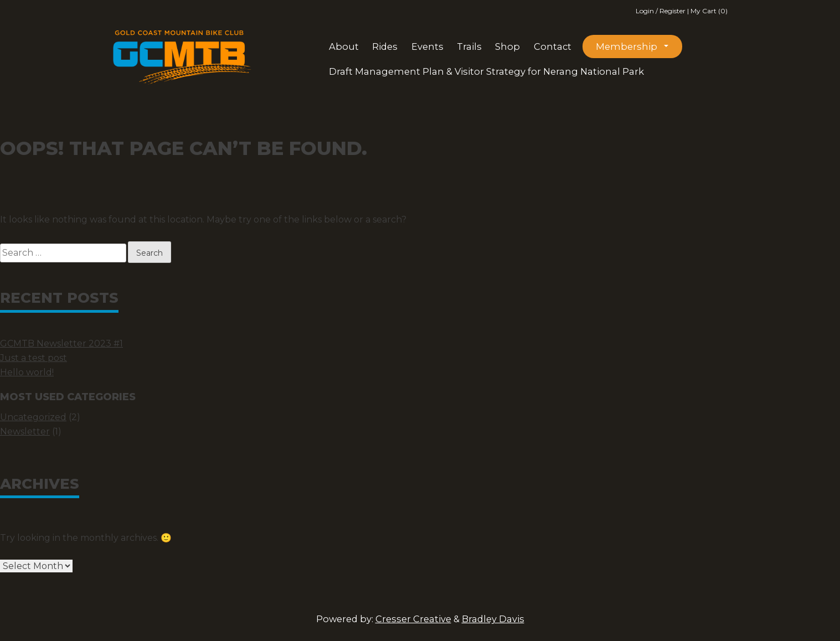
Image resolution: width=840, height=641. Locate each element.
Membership (627, 46)
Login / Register (661, 11)
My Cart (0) (709, 11)
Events (427, 46)
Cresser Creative (413, 619)
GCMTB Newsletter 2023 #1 (61, 343)
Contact (553, 46)
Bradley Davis (493, 619)
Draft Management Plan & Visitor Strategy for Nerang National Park (486, 71)
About (344, 46)
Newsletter (25, 431)
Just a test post (34, 358)
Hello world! (27, 372)
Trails (469, 46)
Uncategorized (33, 417)
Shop (507, 46)
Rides (385, 46)
